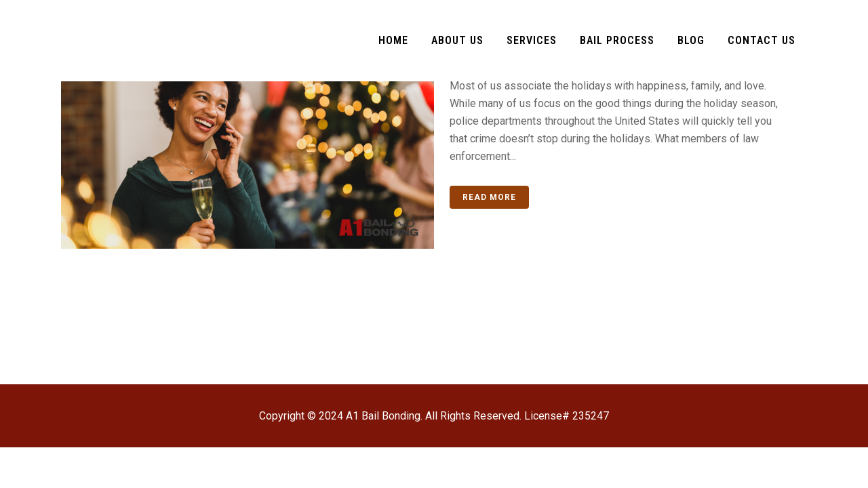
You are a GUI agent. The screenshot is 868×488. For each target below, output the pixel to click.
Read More (489, 197)
